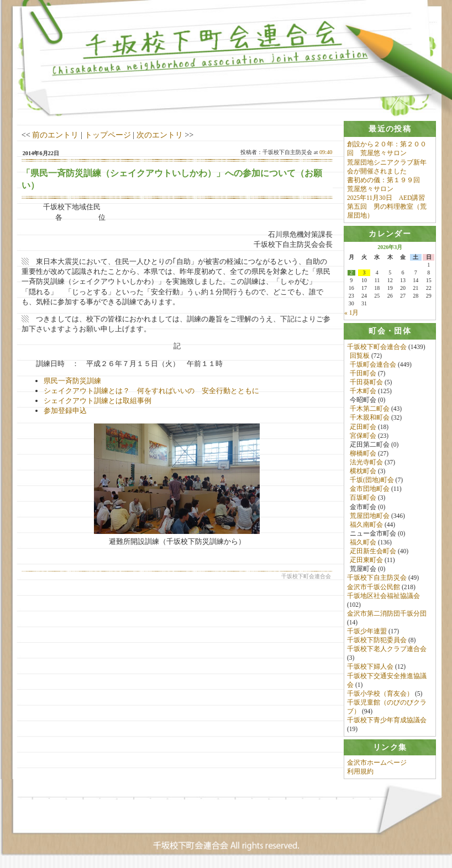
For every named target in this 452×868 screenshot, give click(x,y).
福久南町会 (366, 525)
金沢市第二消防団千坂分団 (387, 613)
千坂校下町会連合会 (377, 347)
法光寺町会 (366, 463)
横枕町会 (363, 472)
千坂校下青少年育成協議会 (387, 721)
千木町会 (363, 391)
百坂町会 (363, 498)
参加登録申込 (65, 411)
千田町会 (363, 373)
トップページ (108, 135)
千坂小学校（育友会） (380, 694)
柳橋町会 (363, 453)
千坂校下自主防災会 (377, 578)
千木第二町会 (370, 409)
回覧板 (360, 356)
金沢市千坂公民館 (374, 587)
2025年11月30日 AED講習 (386, 198)
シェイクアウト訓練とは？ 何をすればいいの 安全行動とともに (151, 391)
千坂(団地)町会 (372, 480)
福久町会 (363, 543)
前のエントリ (55, 135)
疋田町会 (363, 427)
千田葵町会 (366, 383)
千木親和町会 (370, 418)
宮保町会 (363, 436)
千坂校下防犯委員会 (377, 641)
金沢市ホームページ (377, 763)
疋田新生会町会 (373, 552)
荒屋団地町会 (370, 516)
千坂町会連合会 (373, 364)
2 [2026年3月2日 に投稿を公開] (351, 273)
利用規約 (360, 772)
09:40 (326, 152)
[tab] (390, 129)
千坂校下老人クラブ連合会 (387, 649)
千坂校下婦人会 (370, 667)
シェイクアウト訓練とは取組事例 (98, 401)
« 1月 (351, 313)
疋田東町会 (366, 560)
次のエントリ (160, 135)
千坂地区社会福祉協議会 (383, 596)
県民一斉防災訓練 (72, 381)
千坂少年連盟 (367, 632)
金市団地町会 (370, 489)
